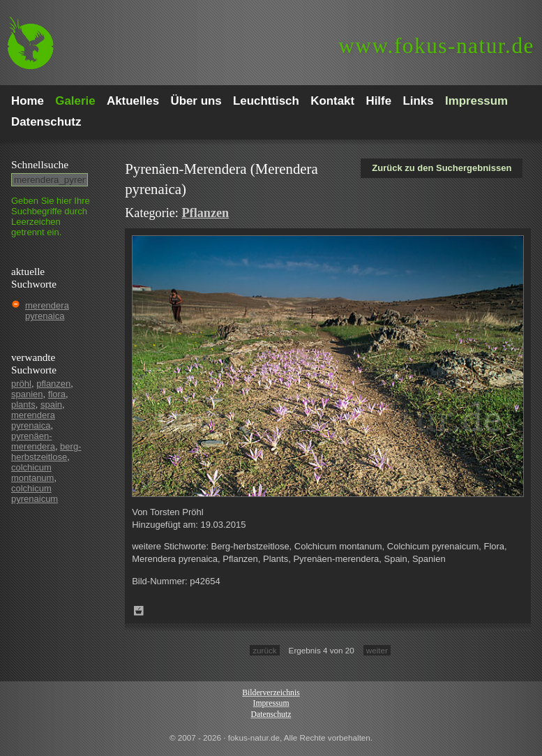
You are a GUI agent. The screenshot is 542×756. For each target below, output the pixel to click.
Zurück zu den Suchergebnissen (442, 168)
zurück (264, 650)
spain (51, 405)
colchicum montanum (32, 473)
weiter (377, 650)
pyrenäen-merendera (33, 441)
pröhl (21, 384)
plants (23, 405)
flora (57, 394)
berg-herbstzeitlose (46, 452)
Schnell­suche (40, 164)
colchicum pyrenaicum (35, 494)
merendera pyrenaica (47, 311)
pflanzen (53, 384)
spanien (27, 394)
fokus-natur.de (436, 46)
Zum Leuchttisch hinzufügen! (139, 611)
